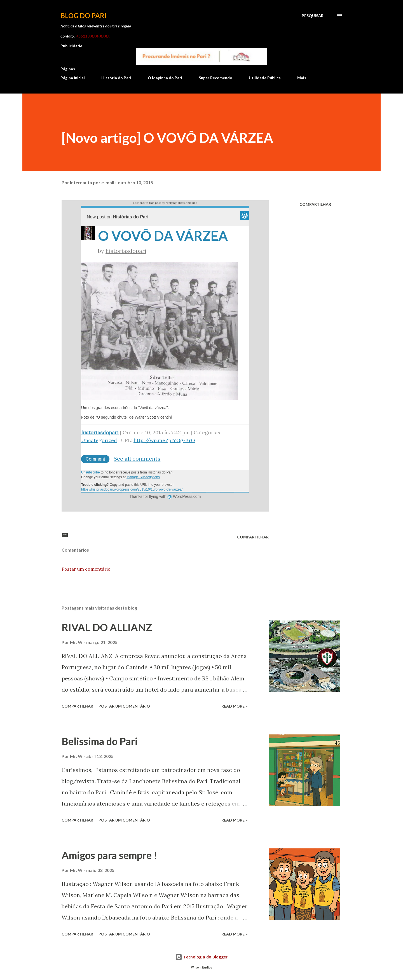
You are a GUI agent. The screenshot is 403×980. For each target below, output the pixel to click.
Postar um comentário (86, 569)
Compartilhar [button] (315, 204)
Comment (95, 459)
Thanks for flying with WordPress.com (165, 496)
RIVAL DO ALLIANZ (107, 627)
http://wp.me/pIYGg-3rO (164, 440)
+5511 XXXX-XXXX (93, 36)
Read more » (234, 706)
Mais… (303, 78)
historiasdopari (126, 251)
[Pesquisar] (313, 16)
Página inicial (73, 78)
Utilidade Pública (265, 78)
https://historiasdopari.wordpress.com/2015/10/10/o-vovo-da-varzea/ (132, 489)
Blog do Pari (83, 16)
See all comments (137, 459)
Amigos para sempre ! (109, 855)
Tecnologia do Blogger (201, 957)
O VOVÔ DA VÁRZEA (163, 236)
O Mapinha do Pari (165, 78)
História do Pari (116, 78)
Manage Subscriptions (143, 477)
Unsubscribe (91, 472)
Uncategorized (99, 440)
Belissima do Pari (100, 741)
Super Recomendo (215, 78)
